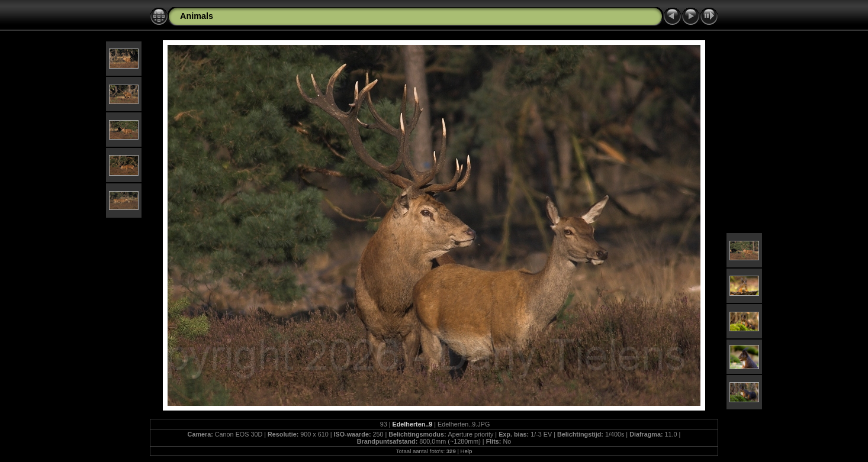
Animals (197, 16)
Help (467, 451)
